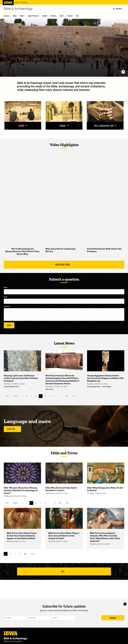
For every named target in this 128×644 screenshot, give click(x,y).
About (62, 16)
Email (6, 297)
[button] (117, 9)
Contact (70, 16)
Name (6, 287)
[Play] (123, 72)
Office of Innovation (21, 3)
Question (7, 306)
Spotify (45, 16)
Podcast (64, 126)
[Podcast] (64, 111)
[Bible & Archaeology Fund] (105, 111)
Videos (22, 16)
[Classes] (23, 111)
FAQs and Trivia (64, 453)
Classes (7, 16)
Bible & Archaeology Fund (105, 125)
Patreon (53, 16)
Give (77, 16)
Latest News (64, 343)
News (15, 16)
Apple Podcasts (33, 16)
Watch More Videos (64, 264)
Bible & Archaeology (18, 9)
